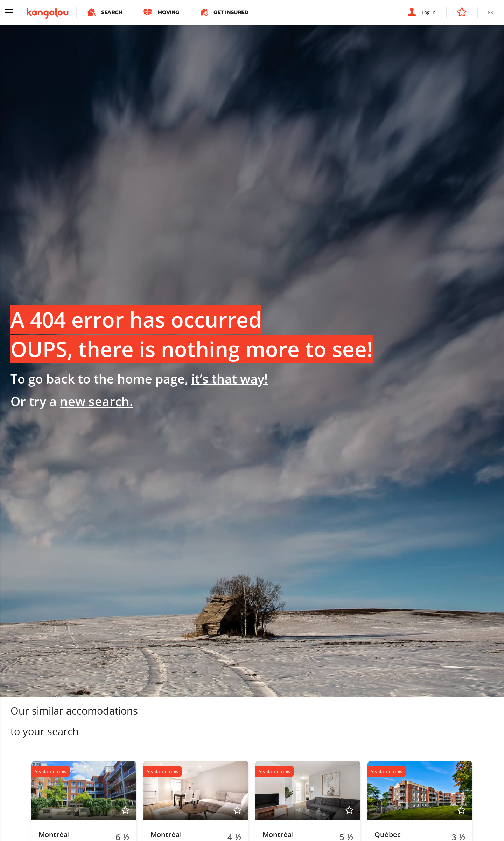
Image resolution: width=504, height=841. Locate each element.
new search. (96, 401)
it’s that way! (230, 379)
